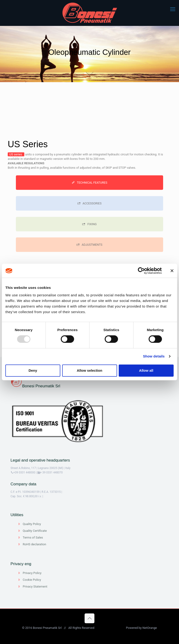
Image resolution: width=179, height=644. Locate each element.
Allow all (146, 370)
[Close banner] (172, 271)
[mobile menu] (173, 9)
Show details (154, 356)
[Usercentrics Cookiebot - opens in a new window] (141, 271)
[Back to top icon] (89, 618)
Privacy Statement (35, 586)
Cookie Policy (32, 580)
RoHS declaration (34, 544)
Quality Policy (32, 524)
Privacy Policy (32, 573)
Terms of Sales (33, 537)
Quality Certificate (35, 531)
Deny (33, 370)
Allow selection (89, 370)
